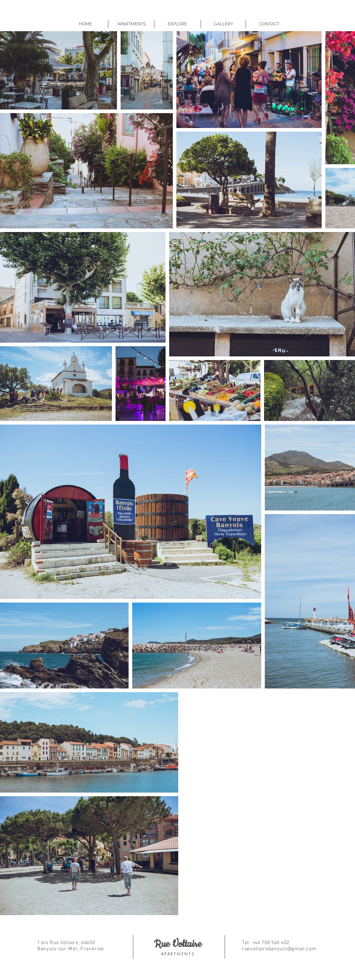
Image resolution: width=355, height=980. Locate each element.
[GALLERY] (223, 24)
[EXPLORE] (177, 24)
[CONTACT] (269, 24)
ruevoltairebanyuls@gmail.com (279, 949)
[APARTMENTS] (131, 24)
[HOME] (85, 24)
